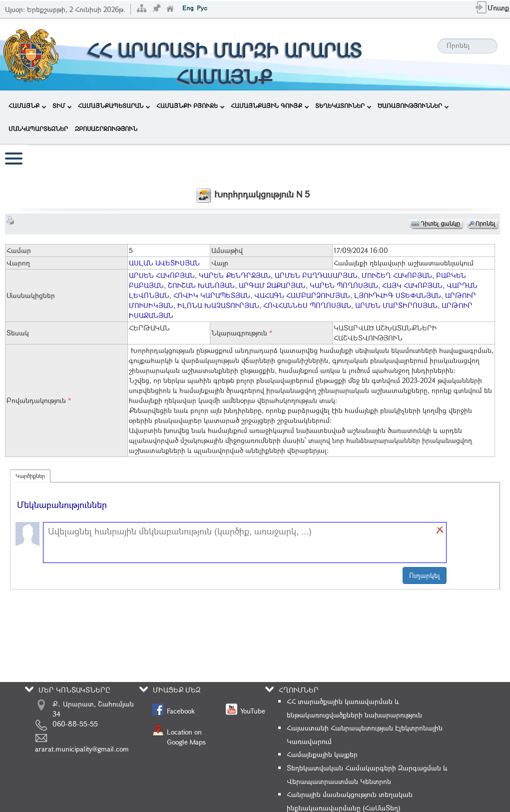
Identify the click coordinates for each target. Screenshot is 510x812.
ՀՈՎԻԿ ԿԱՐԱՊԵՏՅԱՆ (212, 295)
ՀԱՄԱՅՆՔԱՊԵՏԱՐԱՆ (114, 105)
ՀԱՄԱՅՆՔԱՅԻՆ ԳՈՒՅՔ (270, 105)
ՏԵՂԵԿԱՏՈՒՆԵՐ (343, 105)
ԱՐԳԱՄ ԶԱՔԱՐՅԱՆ (272, 285)
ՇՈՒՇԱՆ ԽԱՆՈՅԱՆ (201, 285)
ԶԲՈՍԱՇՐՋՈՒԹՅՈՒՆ (106, 128)
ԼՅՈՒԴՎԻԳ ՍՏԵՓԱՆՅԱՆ (398, 295)
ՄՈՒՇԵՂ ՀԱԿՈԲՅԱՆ (397, 275)
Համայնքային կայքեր (322, 754)
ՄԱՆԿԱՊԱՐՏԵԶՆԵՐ (38, 128)
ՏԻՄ (62, 105)
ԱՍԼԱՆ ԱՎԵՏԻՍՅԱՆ (164, 263)
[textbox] (240, 542)
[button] (440, 530)
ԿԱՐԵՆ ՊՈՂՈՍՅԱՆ (344, 285)
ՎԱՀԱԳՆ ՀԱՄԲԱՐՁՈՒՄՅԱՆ (302, 295)
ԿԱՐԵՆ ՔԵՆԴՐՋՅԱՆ (235, 275)
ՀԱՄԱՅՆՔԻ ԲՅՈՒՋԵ (190, 105)
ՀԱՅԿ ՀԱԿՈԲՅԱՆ (412, 285)
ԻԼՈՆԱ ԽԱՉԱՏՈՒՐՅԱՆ (218, 305)
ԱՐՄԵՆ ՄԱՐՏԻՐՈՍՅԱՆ (396, 305)
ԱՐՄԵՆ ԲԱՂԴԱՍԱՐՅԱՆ (316, 275)
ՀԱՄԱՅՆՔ (27, 105)
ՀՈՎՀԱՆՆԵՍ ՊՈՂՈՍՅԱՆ (307, 305)
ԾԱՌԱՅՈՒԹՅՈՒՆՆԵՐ (413, 105)
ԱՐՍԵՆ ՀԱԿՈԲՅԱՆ (162, 275)
